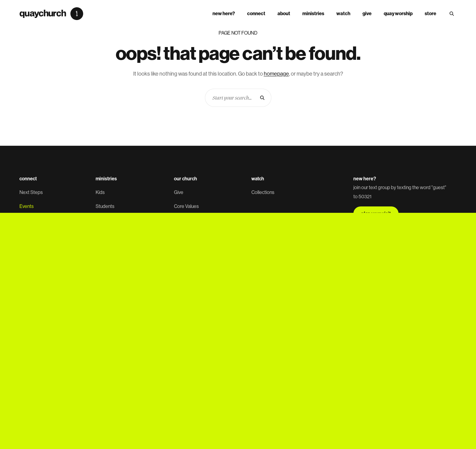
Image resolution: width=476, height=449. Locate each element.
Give (367, 14)
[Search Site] (452, 14)
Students (105, 206)
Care (101, 277)
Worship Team (110, 263)
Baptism (28, 249)
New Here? (224, 14)
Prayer (26, 263)
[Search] (262, 98)
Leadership (186, 221)
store (430, 14)
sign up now (374, 288)
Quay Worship (398, 14)
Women (104, 235)
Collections (263, 192)
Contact (182, 263)
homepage (276, 74)
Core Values (186, 206)
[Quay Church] (51, 14)
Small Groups (33, 221)
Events (27, 206)
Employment (187, 249)
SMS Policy (139, 338)
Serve (25, 235)
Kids (100, 192)
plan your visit (376, 214)
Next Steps (31, 192)
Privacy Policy (111, 338)
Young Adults (109, 221)
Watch (343, 14)
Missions (105, 291)
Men (100, 249)
